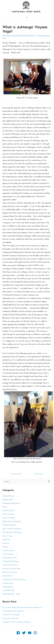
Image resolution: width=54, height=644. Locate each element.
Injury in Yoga (7, 536)
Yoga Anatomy (8, 587)
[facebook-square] (19, 633)
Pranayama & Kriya (10, 558)
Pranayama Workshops (11, 561)
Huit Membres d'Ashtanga (12, 532)
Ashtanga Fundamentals (12, 36)
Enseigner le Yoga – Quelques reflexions (17, 622)
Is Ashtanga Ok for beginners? (13, 611)
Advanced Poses (8, 496)
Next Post (40, 474)
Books (5, 507)
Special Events (8, 576)
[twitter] (25, 633)
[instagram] (36, 633)
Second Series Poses (10, 572)
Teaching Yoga (28, 36)
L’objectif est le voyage (11, 615)
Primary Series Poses (10, 565)
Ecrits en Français (9, 518)
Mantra (5, 547)
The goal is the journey (11, 618)
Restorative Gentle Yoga (11, 569)
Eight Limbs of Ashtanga (12, 521)
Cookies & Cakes (8, 511)
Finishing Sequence (9, 525)
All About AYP (8, 500)
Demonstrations (8, 514)
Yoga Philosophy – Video (11, 594)
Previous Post (15, 474)
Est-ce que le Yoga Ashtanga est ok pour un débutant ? (22, 608)
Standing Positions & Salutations (14, 580)
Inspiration (6, 540)
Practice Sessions (9, 551)
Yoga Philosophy (8, 590)
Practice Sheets (8, 554)
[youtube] (31, 633)
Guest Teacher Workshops (12, 529)
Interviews (6, 543)
